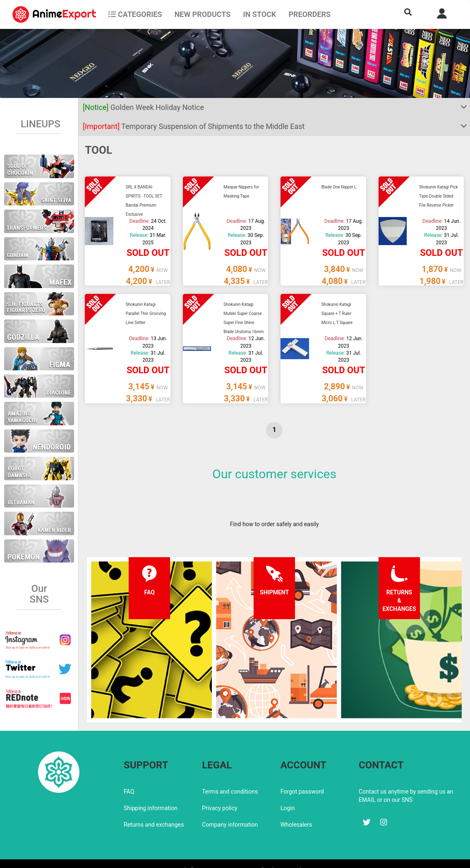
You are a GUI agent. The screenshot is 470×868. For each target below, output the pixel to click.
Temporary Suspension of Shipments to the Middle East (194, 126)
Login (288, 791)
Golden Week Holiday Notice (143, 107)
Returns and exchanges (154, 807)
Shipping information (151, 791)
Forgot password (302, 774)
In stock (259, 14)
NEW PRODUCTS (203, 14)
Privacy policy (219, 791)
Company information (230, 807)
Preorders (309, 14)
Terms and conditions (230, 774)
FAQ (129, 774)
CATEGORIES (135, 14)
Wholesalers (296, 807)
